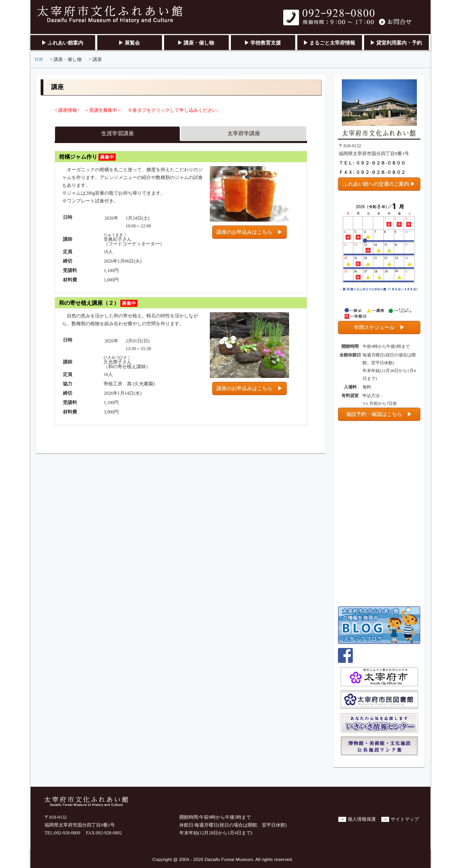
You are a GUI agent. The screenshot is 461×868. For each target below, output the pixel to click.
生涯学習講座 (118, 133)
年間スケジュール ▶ (379, 327)
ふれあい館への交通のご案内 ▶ (379, 184)
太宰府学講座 (244, 133)
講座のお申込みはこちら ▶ (249, 232)
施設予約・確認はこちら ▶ (379, 414)
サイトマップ (405, 819)
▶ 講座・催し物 (196, 43)
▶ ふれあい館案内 (62, 43)
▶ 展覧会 (129, 43)
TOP (39, 60)
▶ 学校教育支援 (263, 43)
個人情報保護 (362, 819)
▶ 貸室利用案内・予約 (396, 43)
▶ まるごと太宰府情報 (329, 43)
